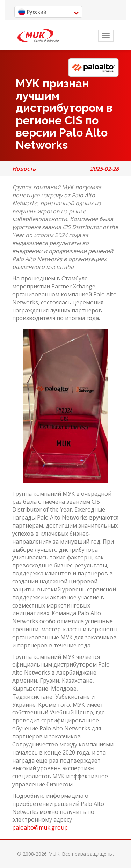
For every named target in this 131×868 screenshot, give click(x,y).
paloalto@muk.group (40, 827)
